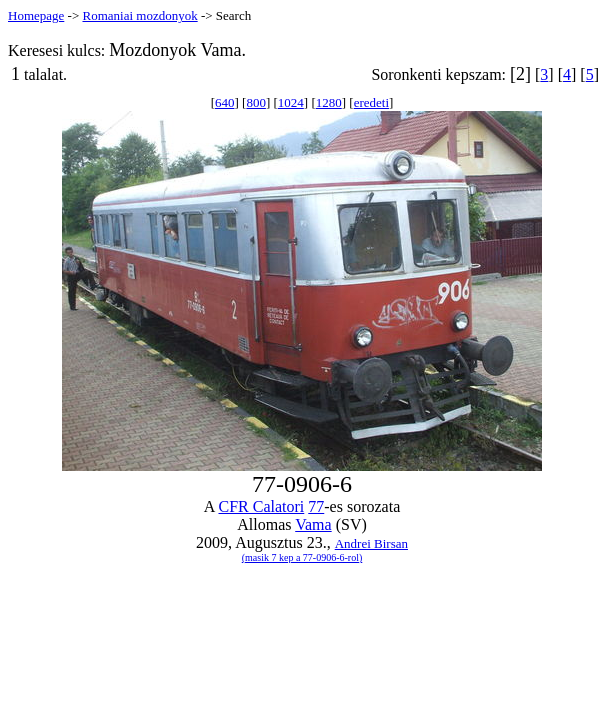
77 (316, 506)
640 (225, 102)
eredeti (371, 102)
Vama (313, 524)
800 (256, 102)
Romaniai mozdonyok (139, 15)
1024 (291, 102)
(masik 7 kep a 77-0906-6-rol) (302, 557)
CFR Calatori (261, 506)
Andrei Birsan (371, 543)
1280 (329, 102)
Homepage (36, 15)
